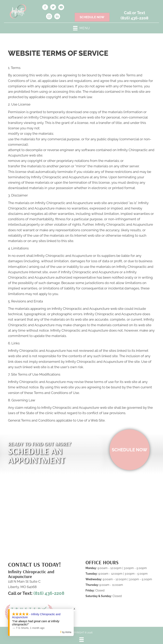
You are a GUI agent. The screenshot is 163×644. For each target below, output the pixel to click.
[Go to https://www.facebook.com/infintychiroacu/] (45, 8)
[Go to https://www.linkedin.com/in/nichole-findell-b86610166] (57, 17)
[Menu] (81, 640)
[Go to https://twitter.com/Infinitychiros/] (53, 8)
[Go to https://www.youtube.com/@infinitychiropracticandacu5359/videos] (61, 8)
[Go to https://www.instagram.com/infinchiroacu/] (49, 17)
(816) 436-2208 (134, 18)
